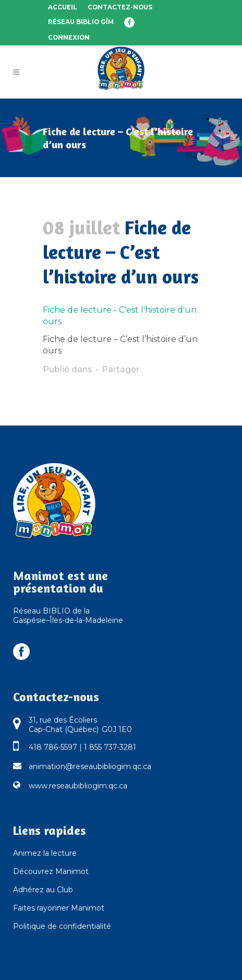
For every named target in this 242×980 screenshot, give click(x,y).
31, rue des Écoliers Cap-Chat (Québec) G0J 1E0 (80, 725)
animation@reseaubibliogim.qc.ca (90, 766)
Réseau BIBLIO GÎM (81, 22)
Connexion (69, 38)
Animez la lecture (45, 853)
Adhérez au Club (43, 890)
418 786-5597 (53, 747)
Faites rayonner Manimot (59, 908)
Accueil (63, 7)
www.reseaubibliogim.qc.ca (78, 786)
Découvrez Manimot (51, 871)
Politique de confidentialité (62, 926)
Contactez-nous (120, 7)
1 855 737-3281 (110, 747)
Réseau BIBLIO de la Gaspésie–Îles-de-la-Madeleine (68, 616)
